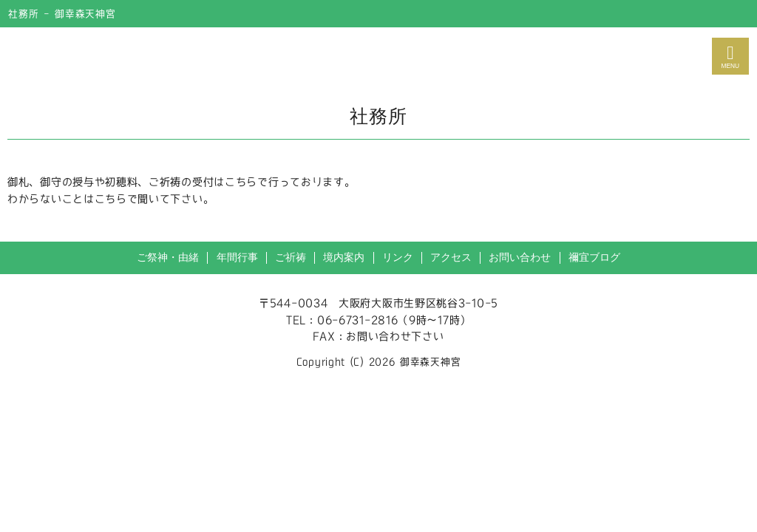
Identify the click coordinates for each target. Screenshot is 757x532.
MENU (730, 57)
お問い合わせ (520, 258)
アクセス (451, 258)
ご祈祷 (291, 258)
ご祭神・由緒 (168, 258)
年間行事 (237, 258)
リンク (398, 258)
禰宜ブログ (594, 258)
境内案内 (344, 258)
